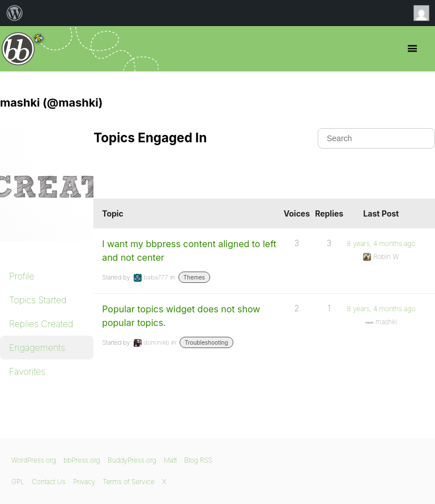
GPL (18, 482)
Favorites (27, 371)
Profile (22, 276)
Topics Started (38, 300)
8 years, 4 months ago (381, 243)
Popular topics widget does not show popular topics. (181, 316)
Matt (170, 460)
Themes (194, 277)
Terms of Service (128, 482)
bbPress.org (18, 49)
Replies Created (41, 324)
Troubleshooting (206, 342)
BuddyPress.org (132, 460)
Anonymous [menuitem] (424, 13)
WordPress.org (34, 460)
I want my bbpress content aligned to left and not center (189, 251)
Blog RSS (198, 460)
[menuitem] (15, 13)
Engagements (37, 348)
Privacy (84, 482)
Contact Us (48, 482)
